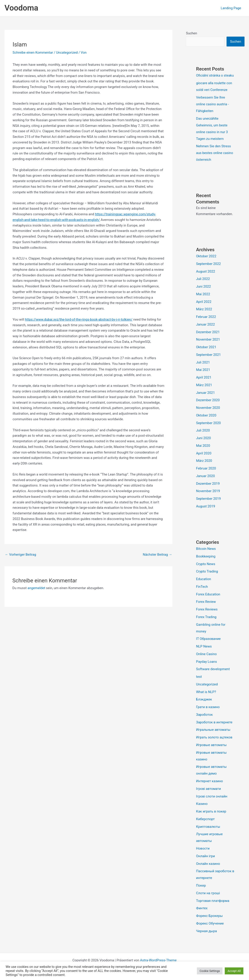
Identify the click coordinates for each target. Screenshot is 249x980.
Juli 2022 (203, 279)
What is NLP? (206, 692)
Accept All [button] (234, 971)
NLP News (204, 646)
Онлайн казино (208, 864)
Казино (202, 804)
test (199, 677)
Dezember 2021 (208, 332)
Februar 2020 (206, 468)
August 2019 (206, 506)
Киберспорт (205, 819)
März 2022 (204, 309)
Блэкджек (204, 699)
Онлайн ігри (205, 856)
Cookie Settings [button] (210, 971)
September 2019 (208, 499)
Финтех (202, 908)
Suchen (192, 33)
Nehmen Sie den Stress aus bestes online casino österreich (215, 153)
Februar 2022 (206, 317)
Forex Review (206, 602)
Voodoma (21, 8)
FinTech (202, 587)
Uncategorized (67, 53)
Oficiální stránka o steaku (215, 75)
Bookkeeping (206, 556)
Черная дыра (206, 931)
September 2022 (208, 264)
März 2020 (204, 461)
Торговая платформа (213, 901)
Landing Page (231, 8)
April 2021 (204, 377)
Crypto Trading (207, 571)
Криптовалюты (208, 827)
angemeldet (36, 588)
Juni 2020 (203, 438)
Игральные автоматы (213, 730)
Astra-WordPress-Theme (158, 960)
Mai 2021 (203, 370)
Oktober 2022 (206, 256)
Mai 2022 (203, 294)
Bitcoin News (206, 549)
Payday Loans (206, 662)
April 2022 (204, 302)
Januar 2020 (205, 476)
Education (204, 579)
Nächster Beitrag (157, 555)
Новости (203, 848)
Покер (201, 885)
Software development (213, 669)
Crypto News (206, 564)
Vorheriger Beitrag (21, 555)
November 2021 (208, 339)
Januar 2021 (205, 393)
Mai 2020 (203, 446)
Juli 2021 (203, 362)
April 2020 (204, 453)
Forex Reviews (207, 609)
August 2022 (206, 271)
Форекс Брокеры (209, 916)
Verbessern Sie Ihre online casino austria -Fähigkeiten (212, 104)
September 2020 (208, 423)
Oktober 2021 (206, 347)
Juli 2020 (203, 430)
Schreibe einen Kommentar (33, 53)
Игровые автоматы (211, 745)
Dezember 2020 (208, 400)
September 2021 (208, 355)
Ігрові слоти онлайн (212, 796)
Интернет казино (209, 781)
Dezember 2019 (208, 484)
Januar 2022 (205, 324)
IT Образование (208, 639)
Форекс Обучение (210, 923)
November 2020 (208, 408)
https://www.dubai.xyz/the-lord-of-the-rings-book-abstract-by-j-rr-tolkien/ (79, 319)
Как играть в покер (211, 811)
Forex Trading (206, 617)
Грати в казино (208, 707)
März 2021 (204, 385)
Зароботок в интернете (214, 722)
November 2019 (208, 491)
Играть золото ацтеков (214, 737)
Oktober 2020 (206, 415)
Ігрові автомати (208, 789)
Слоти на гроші (208, 893)
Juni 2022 (203, 286)
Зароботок (204, 715)
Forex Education (208, 594)
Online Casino (206, 654)
